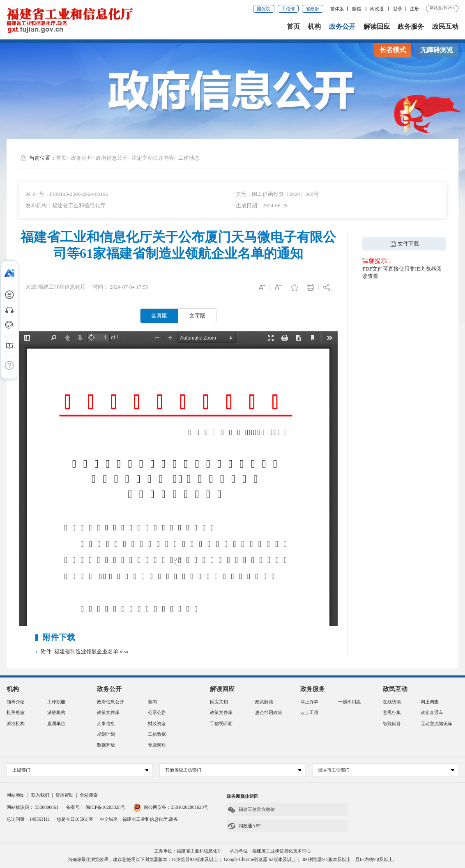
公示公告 (157, 712)
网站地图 (16, 795)
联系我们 (40, 795)
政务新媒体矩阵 (243, 796)
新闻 (152, 702)
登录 (398, 9)
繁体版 (337, 9)
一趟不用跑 (349, 702)
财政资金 (157, 723)
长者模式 (393, 50)
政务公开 (342, 26)
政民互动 (445, 26)
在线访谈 (392, 702)
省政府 (312, 9)
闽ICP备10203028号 (105, 807)
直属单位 (56, 723)
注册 (414, 9)
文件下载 (404, 244)
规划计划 (106, 734)
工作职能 (56, 702)
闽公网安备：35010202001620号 (171, 807)
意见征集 (392, 712)
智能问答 (392, 723)
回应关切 (219, 702)
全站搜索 (89, 795)
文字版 (197, 316)
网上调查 (430, 702)
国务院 (264, 9)
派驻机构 (56, 712)
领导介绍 (16, 702)
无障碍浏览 (437, 50)
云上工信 (309, 712)
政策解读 (264, 702)
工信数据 (157, 734)
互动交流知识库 (436, 723)
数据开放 (106, 745)
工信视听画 (221, 723)
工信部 (288, 9)
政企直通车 (432, 712)
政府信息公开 (112, 158)
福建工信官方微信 (251, 810)
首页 (293, 26)
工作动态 (189, 158)
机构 (314, 26)
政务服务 (411, 26)
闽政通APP (244, 826)
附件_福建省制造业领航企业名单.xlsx (85, 651)
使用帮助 (64, 795)
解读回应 (377, 26)
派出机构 (16, 723)
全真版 (159, 316)
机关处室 (16, 712)
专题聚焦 (157, 745)
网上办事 (309, 702)
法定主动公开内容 (153, 158)
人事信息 (106, 723)
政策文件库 (108, 712)
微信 (357, 9)
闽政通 (378, 9)
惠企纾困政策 (269, 712)
